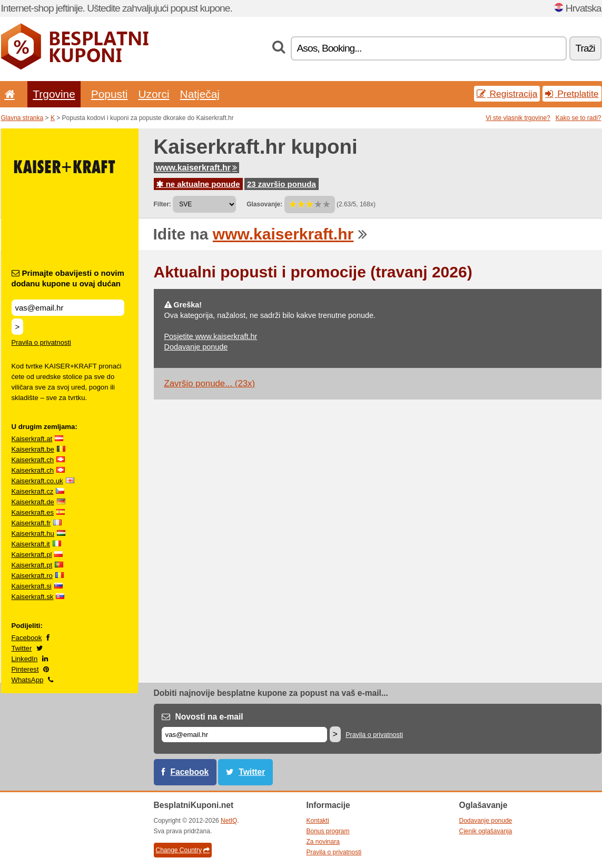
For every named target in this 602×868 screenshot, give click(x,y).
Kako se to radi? (579, 118)
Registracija (507, 94)
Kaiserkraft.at (32, 439)
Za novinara (323, 842)
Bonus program (328, 831)
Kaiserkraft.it (31, 544)
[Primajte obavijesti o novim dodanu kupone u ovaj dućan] (68, 308)
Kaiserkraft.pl (32, 555)
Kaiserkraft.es (33, 512)
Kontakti (318, 821)
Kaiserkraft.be (33, 449)
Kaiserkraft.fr (31, 523)
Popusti (110, 94)
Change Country (183, 850)
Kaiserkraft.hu (33, 533)
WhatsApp (28, 680)
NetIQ (229, 821)
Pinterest (25, 669)
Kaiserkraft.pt (32, 565)
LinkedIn (25, 659)
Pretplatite (572, 94)
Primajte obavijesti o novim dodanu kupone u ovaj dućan (68, 278)
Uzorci (154, 94)
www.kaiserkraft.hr (197, 168)
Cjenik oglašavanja (486, 831)
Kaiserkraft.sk (33, 597)
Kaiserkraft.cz (33, 491)
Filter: (162, 204)
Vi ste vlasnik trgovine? (518, 118)
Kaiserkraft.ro (32, 576)
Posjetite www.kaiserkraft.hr (211, 336)
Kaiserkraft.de (33, 502)
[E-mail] (244, 735)
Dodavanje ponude (196, 347)
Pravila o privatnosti (41, 342)
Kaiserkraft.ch (33, 460)
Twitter (22, 648)
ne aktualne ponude (198, 184)
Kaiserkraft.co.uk (37, 481)
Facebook (27, 638)
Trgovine (54, 94)
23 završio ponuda (282, 184)
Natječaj (200, 94)
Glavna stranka (22, 118)
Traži (585, 48)
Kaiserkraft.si (32, 586)
